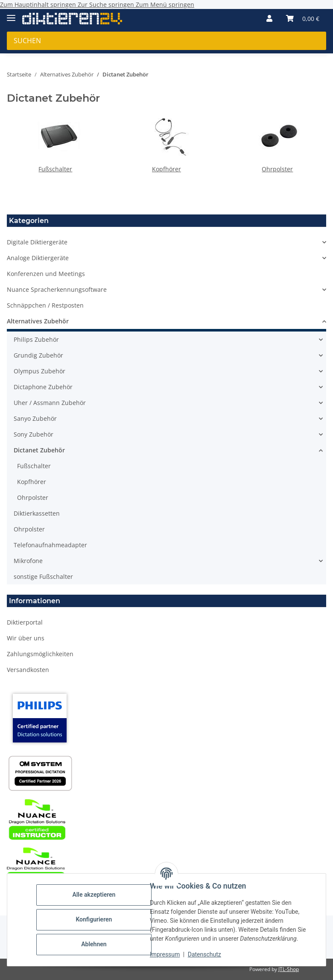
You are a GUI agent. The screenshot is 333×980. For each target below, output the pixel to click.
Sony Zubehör (34, 434)
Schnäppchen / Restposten (45, 305)
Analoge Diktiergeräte (38, 258)
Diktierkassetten (37, 513)
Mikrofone (28, 561)
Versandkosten (28, 670)
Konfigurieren (94, 919)
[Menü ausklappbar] (11, 14)
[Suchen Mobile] (166, 41)
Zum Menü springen (165, 4)
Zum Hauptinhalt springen (39, 4)
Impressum (165, 954)
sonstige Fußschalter (43, 577)
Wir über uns (26, 638)
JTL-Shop (289, 969)
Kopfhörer (166, 169)
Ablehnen (94, 944)
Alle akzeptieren (94, 895)
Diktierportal (25, 622)
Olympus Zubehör (39, 371)
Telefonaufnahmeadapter (50, 545)
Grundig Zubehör (38, 355)
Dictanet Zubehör (39, 450)
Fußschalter (55, 169)
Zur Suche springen (107, 4)
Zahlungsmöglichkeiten (40, 654)
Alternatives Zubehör (38, 321)
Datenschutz (204, 954)
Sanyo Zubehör (35, 418)
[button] (269, 18)
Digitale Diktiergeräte (37, 242)
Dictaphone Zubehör (43, 387)
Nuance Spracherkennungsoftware (57, 289)
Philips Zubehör (36, 339)
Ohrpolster (277, 169)
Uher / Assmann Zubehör (50, 403)
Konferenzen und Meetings (46, 274)
